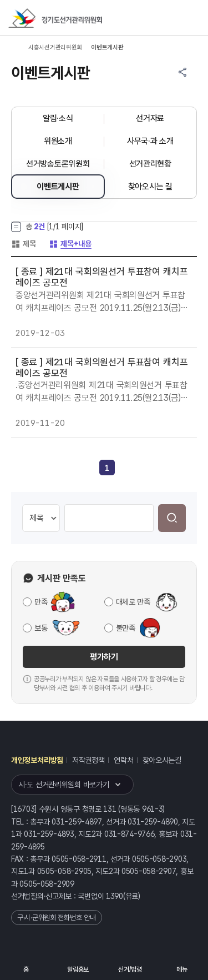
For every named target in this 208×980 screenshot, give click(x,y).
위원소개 (58, 141)
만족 (41, 602)
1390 (115, 896)
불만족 (126, 628)
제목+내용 (70, 244)
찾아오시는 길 (150, 187)
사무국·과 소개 (150, 141)
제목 (23, 244)
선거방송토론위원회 (58, 164)
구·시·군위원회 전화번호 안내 (57, 918)
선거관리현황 (150, 164)
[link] (107, 468)
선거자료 (150, 118)
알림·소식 (58, 118)
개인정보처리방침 (37, 760)
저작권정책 (88, 760)
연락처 (123, 760)
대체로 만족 (133, 602)
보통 (41, 628)
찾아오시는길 (162, 760)
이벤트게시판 (58, 187)
